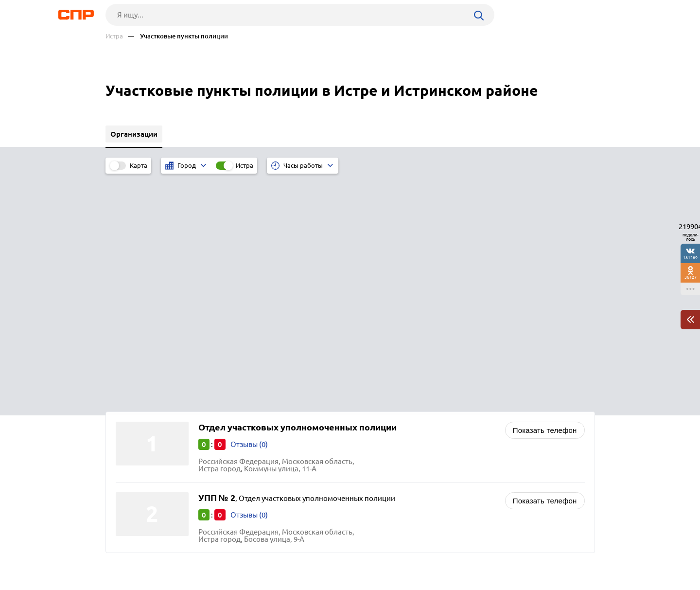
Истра (114, 36)
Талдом (131, 435)
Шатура (132, 422)
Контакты (323, 554)
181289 (690, 258)
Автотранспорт (389, 447)
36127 (691, 277)
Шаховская (138, 410)
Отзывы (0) (249, 215)
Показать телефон (545, 201)
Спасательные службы (402, 435)
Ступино (133, 447)
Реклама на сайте (253, 554)
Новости (184, 554)
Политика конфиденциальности (236, 582)
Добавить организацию (551, 554)
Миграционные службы (403, 398)
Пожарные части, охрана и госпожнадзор (434, 422)
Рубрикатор (123, 554)
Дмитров (134, 398)
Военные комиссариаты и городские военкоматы (448, 410)
